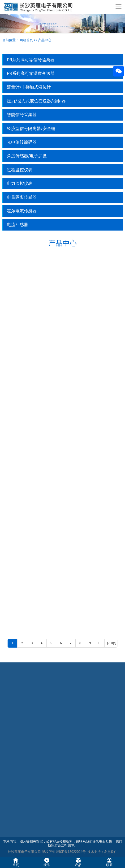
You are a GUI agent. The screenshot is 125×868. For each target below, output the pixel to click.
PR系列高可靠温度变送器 (31, 73)
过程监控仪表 (20, 170)
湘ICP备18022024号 (71, 852)
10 (100, 643)
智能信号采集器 (22, 115)
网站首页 (26, 40)
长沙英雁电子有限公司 (24, 852)
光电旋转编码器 (22, 142)
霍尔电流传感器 (22, 211)
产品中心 (45, 40)
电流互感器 (17, 225)
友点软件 (111, 852)
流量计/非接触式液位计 (29, 87)
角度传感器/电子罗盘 (27, 156)
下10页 (111, 643)
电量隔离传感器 (22, 197)
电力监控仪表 (20, 183)
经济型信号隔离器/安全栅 (31, 128)
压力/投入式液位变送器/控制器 (36, 101)
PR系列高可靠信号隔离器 (31, 60)
